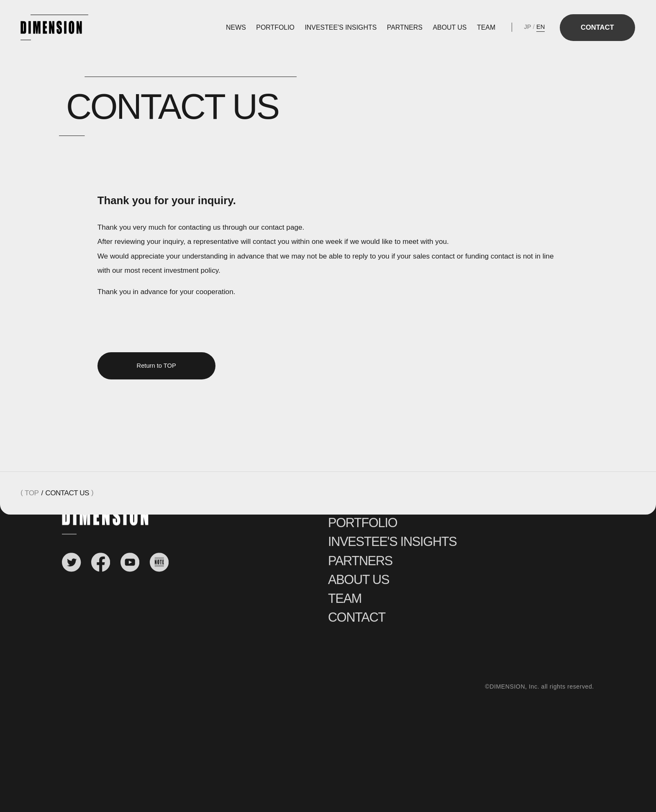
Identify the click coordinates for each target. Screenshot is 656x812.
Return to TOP (156, 366)
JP (528, 27)
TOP (32, 493)
